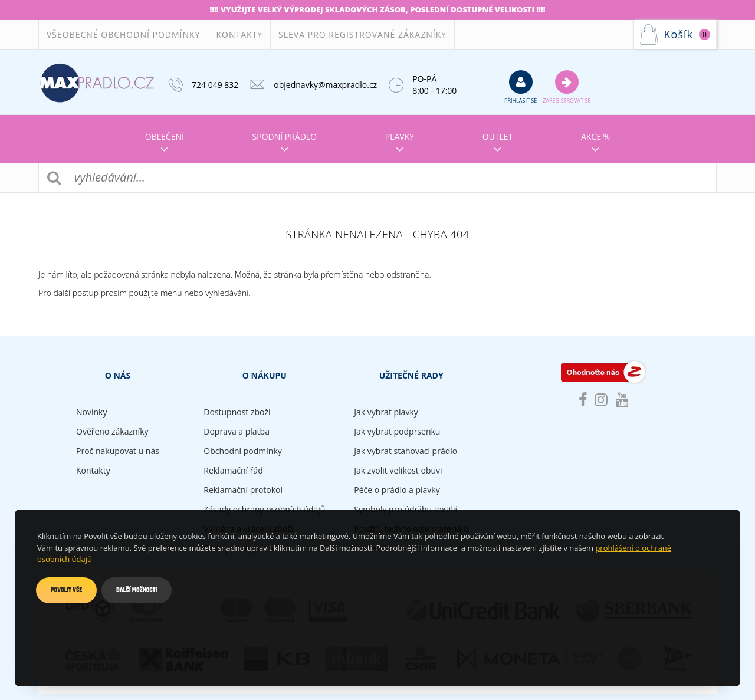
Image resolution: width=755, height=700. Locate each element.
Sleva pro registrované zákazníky (362, 34)
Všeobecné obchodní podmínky (123, 34)
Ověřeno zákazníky (112, 431)
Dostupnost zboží (237, 412)
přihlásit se (521, 87)
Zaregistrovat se (567, 87)
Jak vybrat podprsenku (397, 431)
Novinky (91, 412)
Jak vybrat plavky (386, 412)
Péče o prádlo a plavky (397, 490)
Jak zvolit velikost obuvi (398, 470)
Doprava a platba (237, 431)
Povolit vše (66, 590)
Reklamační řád (233, 470)
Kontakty (239, 34)
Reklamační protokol (243, 490)
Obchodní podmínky (243, 451)
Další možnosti (137, 590)
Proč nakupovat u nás (118, 451)
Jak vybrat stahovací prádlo (406, 451)
